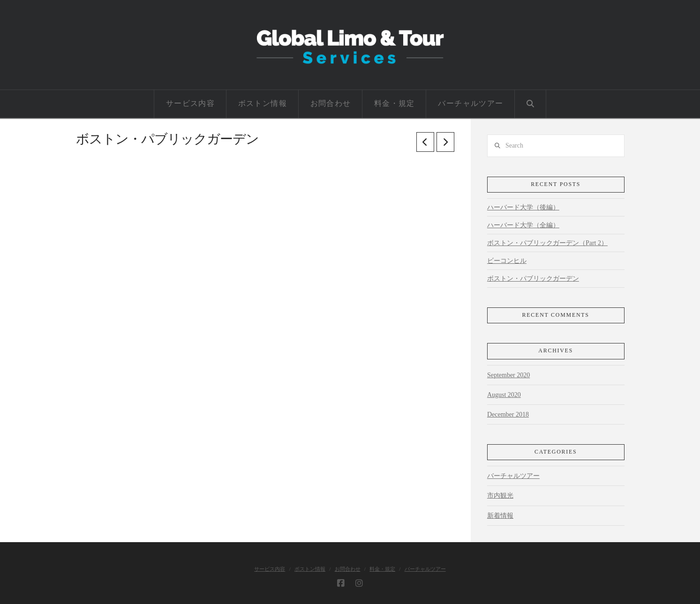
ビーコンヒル (507, 261)
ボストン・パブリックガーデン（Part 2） (547, 243)
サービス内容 (270, 569)
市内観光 (500, 496)
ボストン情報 (310, 569)
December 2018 (508, 414)
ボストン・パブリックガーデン (533, 279)
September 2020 (508, 375)
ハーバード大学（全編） (523, 225)
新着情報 (500, 516)
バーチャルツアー (513, 476)
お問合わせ (348, 569)
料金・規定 (382, 569)
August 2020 (504, 395)
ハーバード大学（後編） (523, 207)
